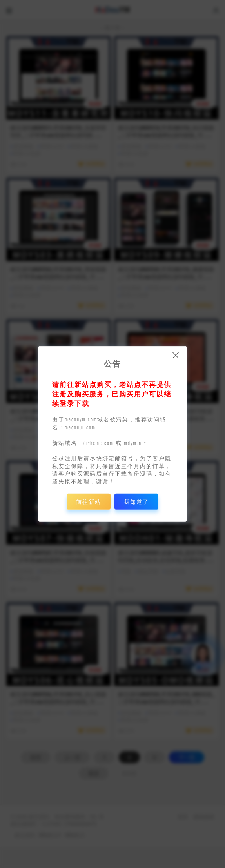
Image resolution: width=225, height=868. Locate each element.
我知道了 (136, 502)
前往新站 (89, 502)
